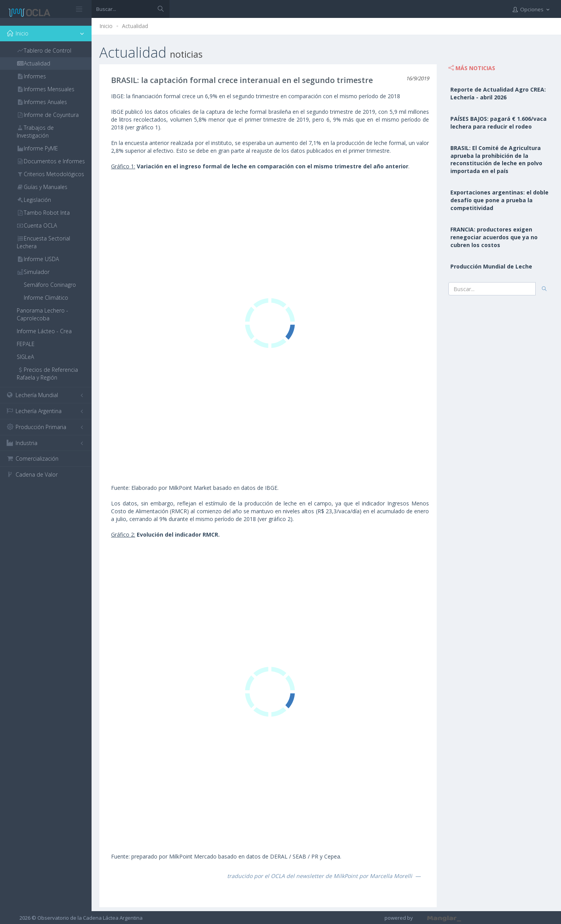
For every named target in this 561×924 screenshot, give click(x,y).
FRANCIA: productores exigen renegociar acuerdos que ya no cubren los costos (494, 237)
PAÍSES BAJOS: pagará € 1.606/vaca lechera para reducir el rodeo (498, 123)
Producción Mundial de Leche (491, 266)
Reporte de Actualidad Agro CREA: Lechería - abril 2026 (498, 93)
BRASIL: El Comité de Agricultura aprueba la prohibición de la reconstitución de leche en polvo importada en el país (496, 160)
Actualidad (135, 26)
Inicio (106, 26)
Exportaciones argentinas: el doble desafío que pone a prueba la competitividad (499, 200)
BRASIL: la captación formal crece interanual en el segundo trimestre (242, 80)
